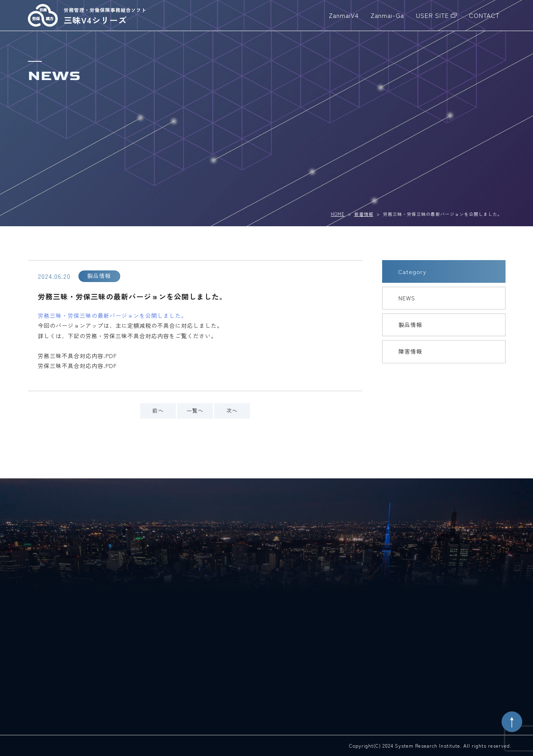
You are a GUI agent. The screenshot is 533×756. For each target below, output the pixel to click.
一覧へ (195, 410)
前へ (158, 410)
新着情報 (364, 214)
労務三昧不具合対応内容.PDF (77, 356)
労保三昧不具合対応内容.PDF (77, 366)
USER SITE (432, 15)
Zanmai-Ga (387, 15)
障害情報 (410, 351)
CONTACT (484, 15)
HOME (338, 214)
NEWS (407, 298)
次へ (232, 410)
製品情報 (410, 325)
